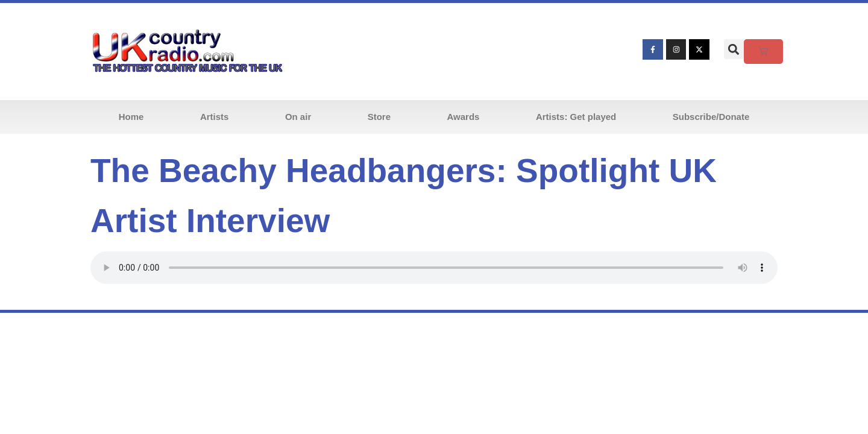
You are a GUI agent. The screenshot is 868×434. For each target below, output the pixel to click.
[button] (734, 49)
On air (298, 117)
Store (379, 117)
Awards (464, 117)
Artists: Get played (576, 117)
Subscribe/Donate (711, 117)
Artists (215, 117)
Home (131, 117)
